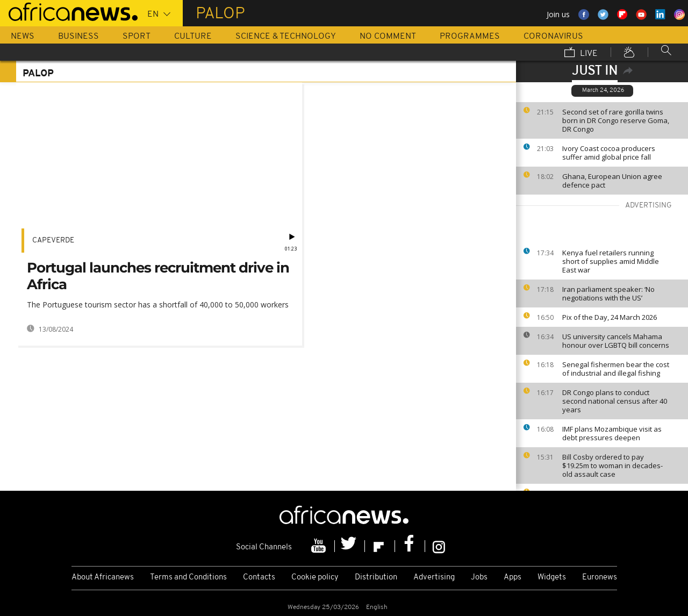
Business (78, 37)
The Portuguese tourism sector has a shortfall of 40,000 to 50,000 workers (158, 305)
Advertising (434, 578)
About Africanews (103, 578)
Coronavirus (553, 37)
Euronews (600, 578)
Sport (137, 37)
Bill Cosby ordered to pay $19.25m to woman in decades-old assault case (612, 465)
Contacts (259, 578)
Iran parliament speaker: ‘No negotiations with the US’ (608, 293)
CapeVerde (53, 241)
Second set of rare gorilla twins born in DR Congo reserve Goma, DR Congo (616, 120)
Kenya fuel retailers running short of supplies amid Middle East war (611, 261)
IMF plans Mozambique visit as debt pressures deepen (612, 433)
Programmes (470, 37)
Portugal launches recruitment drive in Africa (158, 276)
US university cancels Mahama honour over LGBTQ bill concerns (616, 341)
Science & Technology (286, 37)
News (23, 37)
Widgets (552, 578)
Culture (193, 37)
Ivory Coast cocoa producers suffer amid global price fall (609, 153)
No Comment (388, 37)
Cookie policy (315, 578)
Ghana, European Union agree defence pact (612, 181)
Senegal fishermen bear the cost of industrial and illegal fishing (616, 369)
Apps (513, 578)
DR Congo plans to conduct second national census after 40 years (615, 401)
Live (581, 53)
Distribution (376, 578)
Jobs (479, 578)
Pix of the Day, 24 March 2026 (610, 317)
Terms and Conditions (188, 578)
